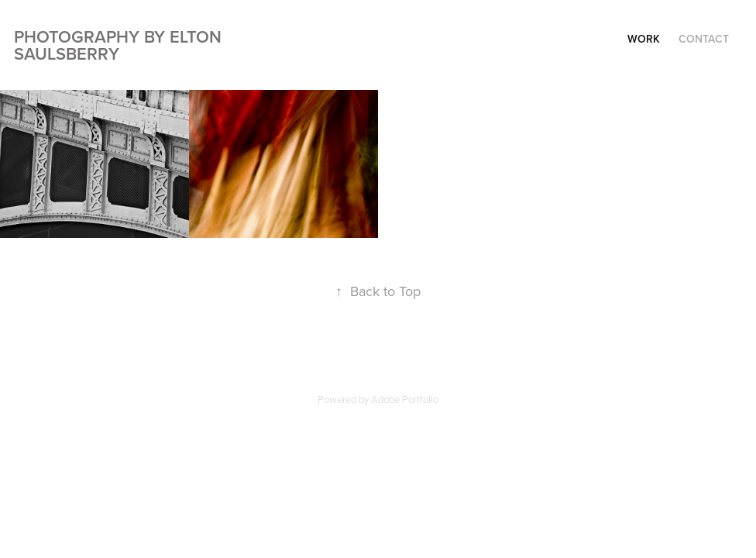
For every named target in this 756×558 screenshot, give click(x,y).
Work (644, 39)
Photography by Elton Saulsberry (120, 45)
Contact (704, 39)
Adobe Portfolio (405, 399)
